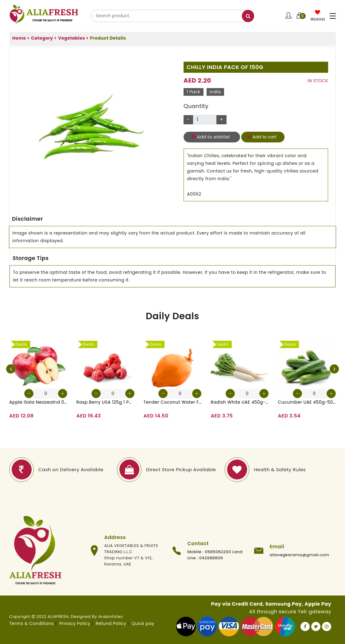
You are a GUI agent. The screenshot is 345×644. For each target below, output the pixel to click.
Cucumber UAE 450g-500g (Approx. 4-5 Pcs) (307, 402)
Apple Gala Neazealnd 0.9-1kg (38, 402)
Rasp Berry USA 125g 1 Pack (105, 402)
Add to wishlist (211, 137)
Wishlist (318, 19)
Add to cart (262, 137)
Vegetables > (73, 38)
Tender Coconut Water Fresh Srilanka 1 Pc (173, 402)
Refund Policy (111, 623)
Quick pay (143, 623)
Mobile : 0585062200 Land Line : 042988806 (215, 555)
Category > (44, 38)
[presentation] (11, 369)
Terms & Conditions (31, 623)
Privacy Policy (75, 623)
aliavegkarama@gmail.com (300, 555)
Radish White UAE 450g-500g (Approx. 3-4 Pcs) (240, 402)
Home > (21, 38)
